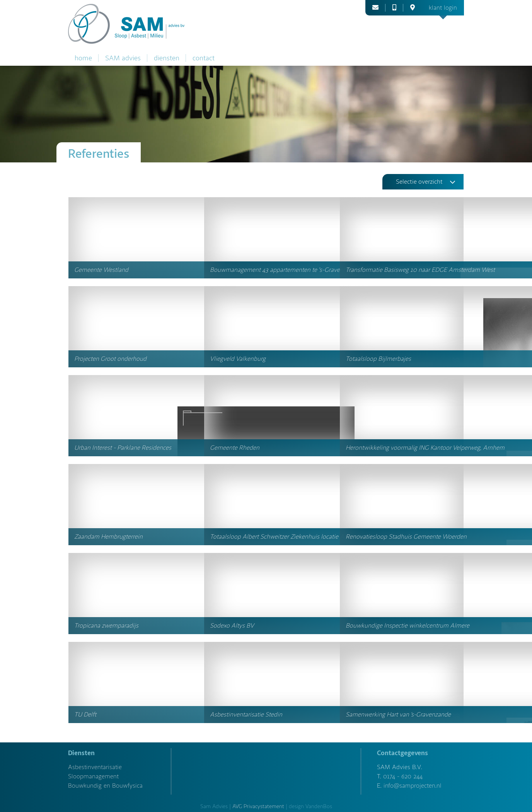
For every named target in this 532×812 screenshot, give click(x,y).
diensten (167, 58)
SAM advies (123, 58)
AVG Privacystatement (258, 806)
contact (204, 58)
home (83, 58)
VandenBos (319, 806)
